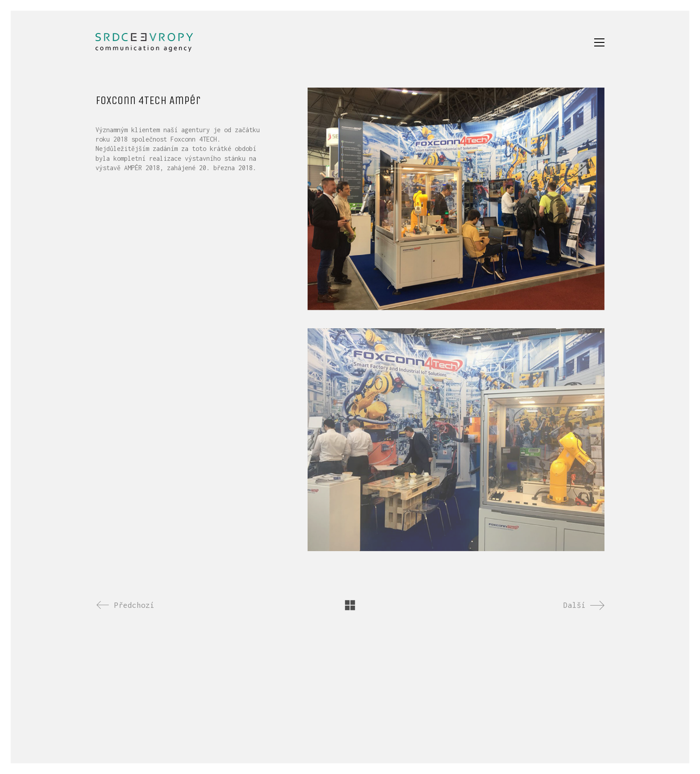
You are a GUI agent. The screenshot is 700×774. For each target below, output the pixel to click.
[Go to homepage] (144, 42)
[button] (599, 42)
